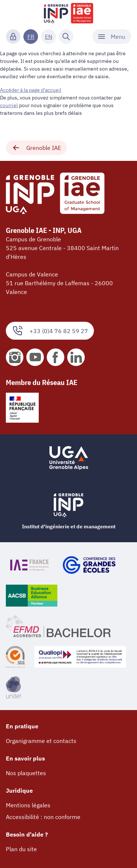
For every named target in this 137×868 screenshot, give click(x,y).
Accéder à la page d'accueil (31, 90)
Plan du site (21, 849)
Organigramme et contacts (41, 741)
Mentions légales (28, 805)
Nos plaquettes (26, 773)
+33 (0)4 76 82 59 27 (50, 331)
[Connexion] (13, 37)
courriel (9, 105)
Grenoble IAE (36, 148)
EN (49, 37)
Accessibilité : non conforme (43, 817)
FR (31, 37)
